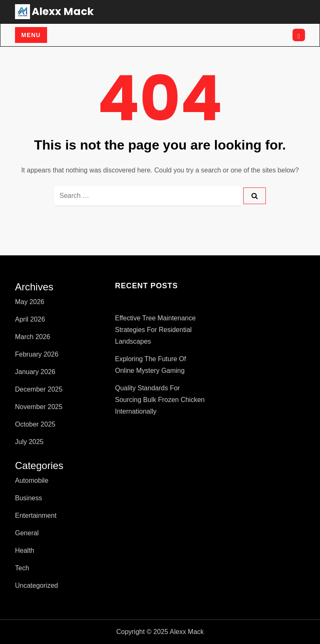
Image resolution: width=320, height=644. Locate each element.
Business (29, 498)
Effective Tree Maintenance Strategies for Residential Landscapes (155, 330)
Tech (22, 568)
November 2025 (39, 407)
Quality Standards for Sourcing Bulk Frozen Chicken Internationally (160, 400)
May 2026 (30, 302)
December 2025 (39, 389)
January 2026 (35, 372)
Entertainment (36, 515)
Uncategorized (36, 585)
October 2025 (35, 424)
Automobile (32, 481)
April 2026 (30, 319)
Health (25, 550)
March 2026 (33, 337)
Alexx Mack (63, 11)
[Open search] (299, 35)
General (27, 533)
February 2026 (37, 354)
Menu (31, 35)
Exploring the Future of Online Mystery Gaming (150, 365)
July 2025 (29, 442)
